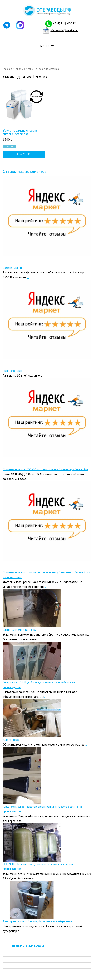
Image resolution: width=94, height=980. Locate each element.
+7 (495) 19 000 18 (64, 23)
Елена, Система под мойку (20, 630)
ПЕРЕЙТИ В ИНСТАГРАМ (28, 946)
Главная (7, 69)
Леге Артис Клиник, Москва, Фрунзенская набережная (37, 921)
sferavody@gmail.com (64, 30)
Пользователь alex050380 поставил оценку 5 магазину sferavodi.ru (45, 469)
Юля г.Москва (11, 740)
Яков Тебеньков (13, 371)
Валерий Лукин (12, 268)
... (28, 277)
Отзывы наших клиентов (25, 171)
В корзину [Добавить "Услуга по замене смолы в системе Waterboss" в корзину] (24, 154)
